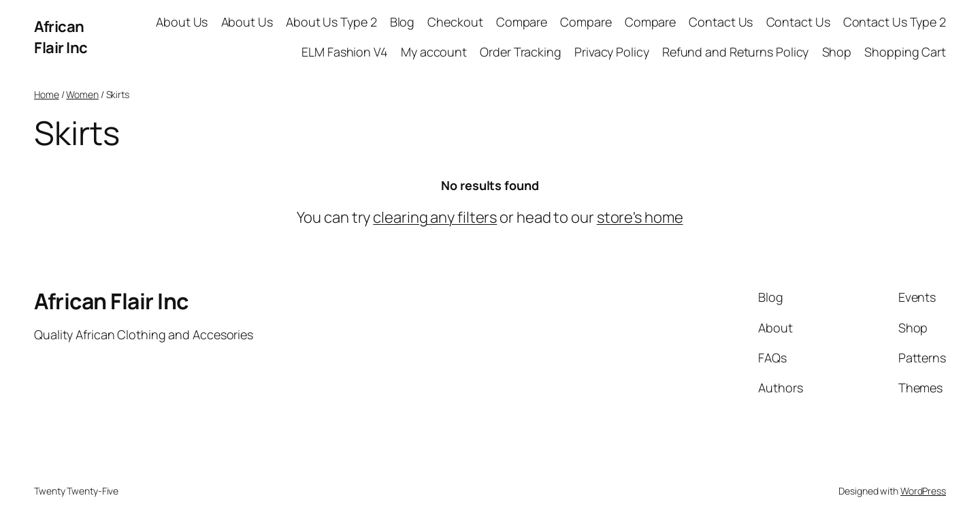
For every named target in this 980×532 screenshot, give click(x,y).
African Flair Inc (61, 37)
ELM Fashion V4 (345, 52)
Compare (522, 22)
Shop (837, 52)
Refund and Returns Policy (736, 52)
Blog (403, 22)
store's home (640, 217)
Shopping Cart (905, 52)
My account (434, 52)
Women (82, 94)
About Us (182, 22)
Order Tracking (521, 52)
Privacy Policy (612, 52)
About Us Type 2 (331, 22)
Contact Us (721, 22)
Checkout (455, 22)
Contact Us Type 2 (895, 22)
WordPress (923, 491)
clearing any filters (435, 217)
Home (47, 94)
